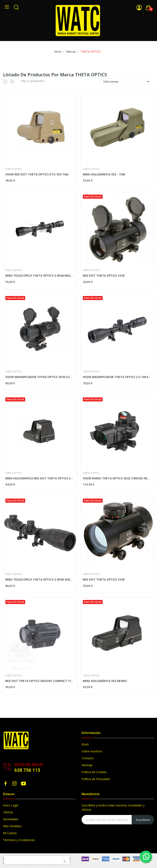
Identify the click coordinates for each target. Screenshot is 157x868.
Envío (85, 744)
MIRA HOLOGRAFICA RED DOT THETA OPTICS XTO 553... (40, 478)
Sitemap (87, 765)
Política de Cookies (94, 772)
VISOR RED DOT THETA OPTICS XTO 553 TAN (37, 174)
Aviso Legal (11, 805)
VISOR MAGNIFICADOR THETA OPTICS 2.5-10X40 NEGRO (117, 377)
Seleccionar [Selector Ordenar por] (127, 82)
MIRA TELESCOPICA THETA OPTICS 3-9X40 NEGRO (40, 275)
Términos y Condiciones (19, 840)
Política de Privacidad (96, 779)
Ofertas (8, 812)
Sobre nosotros (92, 751)
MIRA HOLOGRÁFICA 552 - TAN (104, 174)
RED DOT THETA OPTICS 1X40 (104, 579)
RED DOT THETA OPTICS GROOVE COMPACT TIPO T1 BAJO (40, 681)
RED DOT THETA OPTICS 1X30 (104, 275)
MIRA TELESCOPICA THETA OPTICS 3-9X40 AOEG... (40, 579)
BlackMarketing (41, 863)
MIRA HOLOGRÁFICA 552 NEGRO (105, 681)
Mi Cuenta (10, 833)
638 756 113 (27, 770)
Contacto (88, 758)
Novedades (11, 819)
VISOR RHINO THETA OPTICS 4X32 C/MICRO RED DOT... (117, 478)
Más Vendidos (12, 826)
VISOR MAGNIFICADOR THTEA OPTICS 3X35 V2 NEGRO (40, 377)
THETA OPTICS (14, 169)
